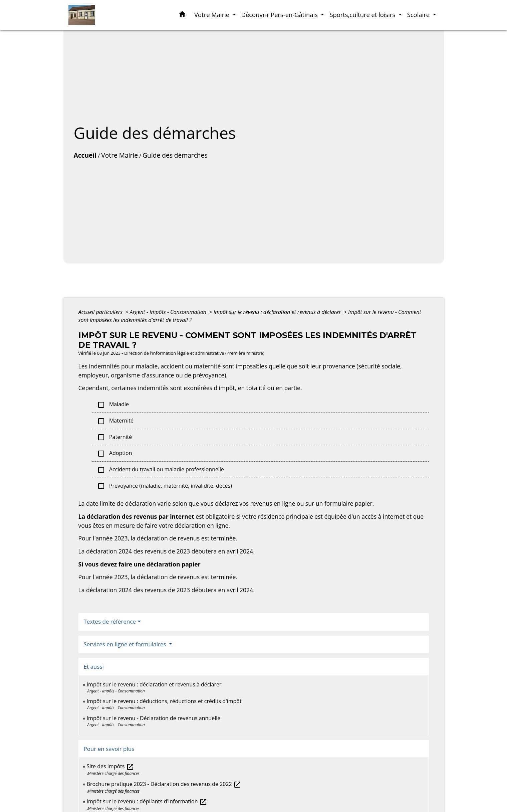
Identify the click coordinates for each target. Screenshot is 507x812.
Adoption (115, 453)
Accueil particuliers (101, 312)
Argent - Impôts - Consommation (169, 312)
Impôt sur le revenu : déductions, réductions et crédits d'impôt (164, 701)
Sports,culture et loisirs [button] (363, 15)
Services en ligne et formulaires (126, 644)
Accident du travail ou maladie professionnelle (161, 470)
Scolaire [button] (419, 15)
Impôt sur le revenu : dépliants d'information (147, 801)
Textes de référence (110, 621)
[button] (182, 15)
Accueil (85, 155)
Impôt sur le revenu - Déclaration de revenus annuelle (154, 718)
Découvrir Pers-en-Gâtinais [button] (280, 15)
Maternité (115, 421)
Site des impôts (110, 766)
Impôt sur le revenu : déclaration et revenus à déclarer (278, 312)
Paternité (115, 437)
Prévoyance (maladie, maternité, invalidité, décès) (165, 486)
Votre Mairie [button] (213, 15)
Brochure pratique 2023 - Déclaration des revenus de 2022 (164, 784)
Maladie (113, 405)
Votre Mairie (119, 155)
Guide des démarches (175, 155)
